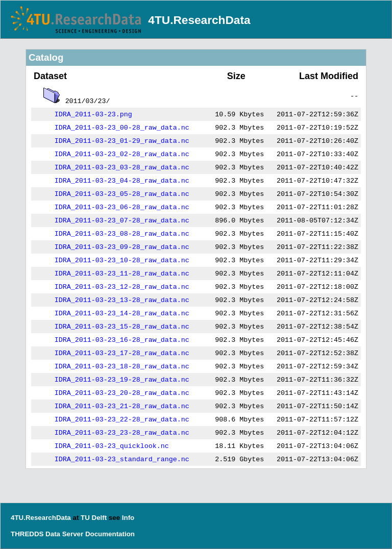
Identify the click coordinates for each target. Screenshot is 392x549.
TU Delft (94, 518)
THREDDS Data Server (47, 534)
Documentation (110, 534)
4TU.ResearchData (199, 20)
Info (128, 518)
